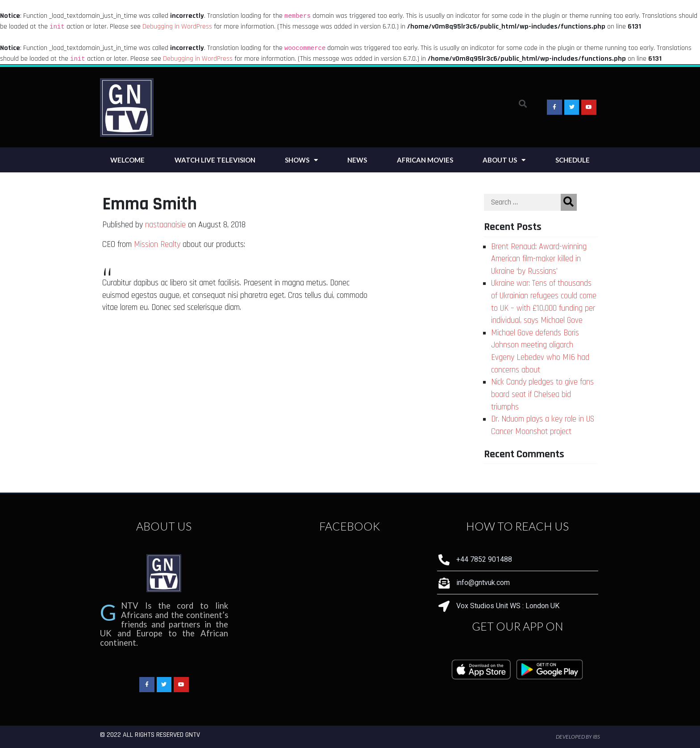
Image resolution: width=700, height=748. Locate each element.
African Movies (425, 160)
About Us (504, 160)
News (357, 160)
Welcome (127, 160)
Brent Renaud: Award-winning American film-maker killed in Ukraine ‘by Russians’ (539, 259)
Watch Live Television (215, 160)
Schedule (573, 160)
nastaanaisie (165, 225)
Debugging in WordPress (177, 27)
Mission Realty (157, 244)
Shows (301, 160)
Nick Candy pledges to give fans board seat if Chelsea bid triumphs (542, 394)
